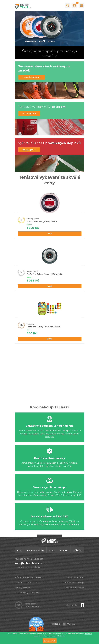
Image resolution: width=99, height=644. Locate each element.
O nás (52, 550)
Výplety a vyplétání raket (26, 582)
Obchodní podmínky (75, 577)
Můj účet (77, 550)
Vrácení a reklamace (75, 588)
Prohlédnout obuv (31, 77)
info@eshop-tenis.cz (29, 563)
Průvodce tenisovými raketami (29, 577)
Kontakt (64, 550)
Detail (49, 234)
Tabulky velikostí (23, 588)
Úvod (20, 550)
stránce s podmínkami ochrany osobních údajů (63, 635)
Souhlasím (50, 641)
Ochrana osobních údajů (73, 582)
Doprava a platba (36, 550)
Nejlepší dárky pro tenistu (27, 593)
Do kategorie (29, 113)
